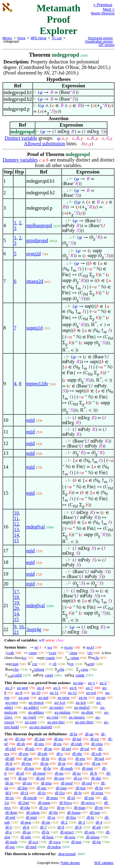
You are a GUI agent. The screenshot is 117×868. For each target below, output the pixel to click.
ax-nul (43, 697)
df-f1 (25, 793)
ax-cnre (31, 722)
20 (16, 608)
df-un (28, 758)
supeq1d (34, 328)
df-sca (33, 842)
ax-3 (9, 688)
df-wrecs (88, 803)
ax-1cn (60, 702)
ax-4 (40, 688)
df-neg (26, 822)
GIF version (107, 45)
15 (16, 541)
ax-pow (64, 697)
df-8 (61, 827)
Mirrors (7, 38)
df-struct (67, 832)
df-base (48, 837)
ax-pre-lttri (56, 722)
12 (16, 524)
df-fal (77, 739)
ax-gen (22, 688)
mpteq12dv (37, 384)
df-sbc (77, 754)
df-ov (10, 798)
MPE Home (39, 38)
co (25, 658)
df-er (61, 807)
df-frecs (66, 803)
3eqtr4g (34, 629)
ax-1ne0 (30, 717)
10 (16, 513)
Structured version (100, 38)
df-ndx (26, 837)
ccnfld (17, 675)
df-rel (40, 778)
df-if (9, 763)
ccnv (53, 653)
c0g (61, 669)
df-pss (80, 758)
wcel (90, 647)
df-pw (26, 763)
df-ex (95, 739)
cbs (16, 669)
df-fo (42, 793)
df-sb (21, 744)
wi (36, 647)
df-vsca (54, 842)
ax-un (101, 697)
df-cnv (59, 778)
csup (15, 664)
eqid (30, 420)
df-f (8, 793)
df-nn (46, 822)
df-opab (67, 768)
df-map (80, 807)
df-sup (95, 812)
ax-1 (92, 683)
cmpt (33, 653)
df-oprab (30, 798)
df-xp (22, 778)
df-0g (96, 842)
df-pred (67, 783)
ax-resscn (36, 702)
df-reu (23, 754)
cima (73, 653)
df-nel (66, 749)
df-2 (64, 822)
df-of (71, 798)
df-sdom (33, 812)
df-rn (9, 783)
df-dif (10, 758)
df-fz (45, 832)
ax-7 (89, 688)
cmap (75, 658)
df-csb (97, 754)
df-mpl (31, 847)
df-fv (78, 793)
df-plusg (93, 837)
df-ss (62, 758)
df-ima (46, 783)
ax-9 (19, 693)
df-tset (76, 842)
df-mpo (52, 798)
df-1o (43, 807)
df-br (47, 768)
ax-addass (36, 712)
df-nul (99, 758)
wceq (69, 647)
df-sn (44, 763)
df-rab (42, 754)
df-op (96, 763)
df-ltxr (71, 817)
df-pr (62, 763)
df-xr (51, 817)
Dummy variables (20, 160)
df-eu (57, 744)
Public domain (70, 863)
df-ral (85, 749)
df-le (90, 817)
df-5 (9, 827)
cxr (35, 664)
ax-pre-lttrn (84, 722)
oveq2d (33, 254)
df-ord (87, 783)
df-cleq (97, 744)
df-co (78, 778)
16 (21, 627)
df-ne (48, 749)
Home (21, 38)
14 (16, 535)
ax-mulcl (56, 707)
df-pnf (10, 817)
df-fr (94, 773)
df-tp (79, 763)
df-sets (90, 832)
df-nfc (30, 749)
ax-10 (36, 693)
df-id (20, 773)
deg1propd (67, 854)
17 (16, 592)
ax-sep (24, 697)
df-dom (11, 812)
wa (50, 647)
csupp (50, 658)
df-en (99, 807)
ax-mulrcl (82, 707)
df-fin (53, 812)
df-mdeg (54, 847)
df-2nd (24, 803)
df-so (77, 773)
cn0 (92, 664)
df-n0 (96, 827)
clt (54, 664)
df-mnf (31, 817)
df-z (8, 832)
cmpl (49, 675)
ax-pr (83, 697)
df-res (27, 783)
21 (16, 632)
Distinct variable (21, 138)
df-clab (77, 744)
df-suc (42, 788)
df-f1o (60, 793)
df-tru (59, 739)
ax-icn (81, 702)
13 (16, 529)
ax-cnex (12, 702)
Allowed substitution (45, 144)
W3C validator (104, 863)
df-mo (39, 744)
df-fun (81, 788)
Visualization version (99, 42)
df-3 (82, 822)
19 (16, 603)
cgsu (85, 669)
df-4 (99, 822)
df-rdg (25, 807)
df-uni (10, 768)
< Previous (103, 5)
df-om (89, 798)
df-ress (70, 837)
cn (71, 664)
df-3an (40, 739)
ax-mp (78, 683)
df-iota (61, 788)
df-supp (44, 803)
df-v (60, 754)
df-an (89, 734)
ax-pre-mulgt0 (41, 727)
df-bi (73, 734)
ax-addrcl (31, 707)
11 (16, 518)
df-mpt (87, 768)
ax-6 (73, 688)
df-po (59, 773)
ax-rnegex (77, 717)
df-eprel (39, 773)
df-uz (27, 832)
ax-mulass (63, 712)
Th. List (57, 38)
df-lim (23, 788)
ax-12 (72, 693)
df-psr (10, 847)
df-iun (29, 768)
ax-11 (54, 693)
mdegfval (35, 527)
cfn (97, 658)
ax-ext (91, 693)
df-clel (10, 749)
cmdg (80, 675)
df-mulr (11, 842)
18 (16, 597)
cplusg (39, 669)
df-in (45, 758)
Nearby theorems (103, 13)
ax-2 (103, 683)
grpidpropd (37, 240)
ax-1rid (52, 717)
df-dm (96, 778)
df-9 (78, 827)
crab (10, 653)
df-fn (99, 788)
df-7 (43, 827)
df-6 (26, 827)
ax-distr (87, 712)
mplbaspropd (39, 225)
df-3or (20, 739)
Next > (109, 9)
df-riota (97, 793)
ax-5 (57, 688)
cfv (90, 653)
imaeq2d (35, 281)
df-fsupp (74, 812)
